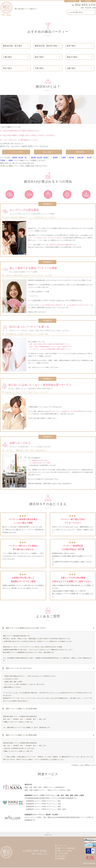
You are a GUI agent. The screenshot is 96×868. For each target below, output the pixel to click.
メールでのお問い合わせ (81, 12)
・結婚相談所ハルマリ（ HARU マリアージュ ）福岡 (43, 807)
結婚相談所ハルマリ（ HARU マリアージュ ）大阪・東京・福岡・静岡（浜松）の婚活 (54, 796)
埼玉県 (89, 158)
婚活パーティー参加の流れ (65, 849)
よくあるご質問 (62, 854)
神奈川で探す (79, 57)
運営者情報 (61, 859)
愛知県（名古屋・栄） (20, 158)
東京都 (72, 158)
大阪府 (11, 161)
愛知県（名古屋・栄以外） (40, 158)
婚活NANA (28, 785)
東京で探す (48, 57)
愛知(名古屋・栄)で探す (16, 46)
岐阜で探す (79, 46)
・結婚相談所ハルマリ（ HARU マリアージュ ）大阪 (43, 804)
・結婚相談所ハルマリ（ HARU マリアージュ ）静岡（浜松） (46, 810)
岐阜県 (55, 158)
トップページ (61, 846)
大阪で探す (79, 69)
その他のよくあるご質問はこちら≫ (84, 766)
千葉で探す (48, 69)
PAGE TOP (48, 834)
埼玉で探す (16, 69)
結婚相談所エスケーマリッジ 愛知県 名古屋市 (41, 815)
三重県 (63, 158)
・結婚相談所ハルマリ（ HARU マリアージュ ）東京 (43, 801)
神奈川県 (80, 158)
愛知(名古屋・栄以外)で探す (48, 46)
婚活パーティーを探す (64, 851)
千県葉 (2, 161)
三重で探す (16, 57)
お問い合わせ (61, 856)
